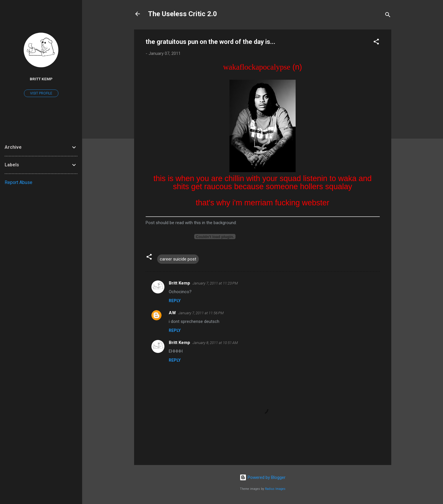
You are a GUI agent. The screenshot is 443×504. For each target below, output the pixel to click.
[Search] (388, 16)
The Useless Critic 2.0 (182, 14)
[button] (376, 43)
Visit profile (41, 93)
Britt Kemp (179, 283)
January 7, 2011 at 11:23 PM (215, 283)
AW (172, 313)
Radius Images (275, 489)
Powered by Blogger (263, 477)
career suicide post (178, 259)
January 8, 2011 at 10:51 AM (215, 343)
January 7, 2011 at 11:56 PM (201, 313)
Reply (175, 301)
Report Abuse (18, 182)
